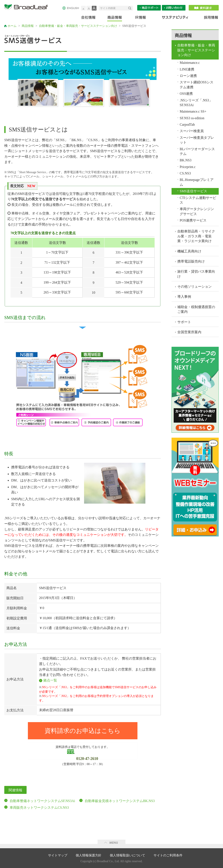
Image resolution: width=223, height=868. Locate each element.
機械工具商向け (189, 251)
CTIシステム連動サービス (198, 200)
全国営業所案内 (189, 332)
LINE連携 (187, 69)
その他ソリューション (194, 287)
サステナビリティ (175, 18)
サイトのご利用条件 (168, 855)
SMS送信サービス (193, 191)
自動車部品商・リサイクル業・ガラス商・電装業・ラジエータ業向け (196, 236)
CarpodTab (187, 125)
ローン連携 (188, 76)
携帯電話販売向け (191, 261)
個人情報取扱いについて (127, 855)
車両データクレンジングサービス (197, 211)
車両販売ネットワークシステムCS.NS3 (39, 808)
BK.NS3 (186, 160)
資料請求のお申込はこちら (83, 731)
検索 (131, 8)
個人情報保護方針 (89, 855)
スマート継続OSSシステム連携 (197, 85)
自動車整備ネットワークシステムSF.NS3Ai (42, 801)
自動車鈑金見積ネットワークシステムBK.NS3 (120, 801)
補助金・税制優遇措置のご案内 (196, 309)
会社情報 (91, 18)
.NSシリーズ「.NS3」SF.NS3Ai (196, 103)
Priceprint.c (188, 167)
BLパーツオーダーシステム (197, 151)
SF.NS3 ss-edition (192, 118)
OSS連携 (186, 94)
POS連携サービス (193, 220)
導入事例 (184, 297)
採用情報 (208, 18)
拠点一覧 (50, 680)
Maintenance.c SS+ (193, 111)
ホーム (12, 26)
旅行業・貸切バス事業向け (196, 274)
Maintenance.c (190, 63)
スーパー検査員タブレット (197, 140)
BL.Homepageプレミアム (197, 182)
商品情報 (115, 18)
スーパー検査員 (192, 131)
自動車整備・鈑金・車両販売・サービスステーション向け (78, 26)
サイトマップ (58, 855)
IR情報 (140, 18)
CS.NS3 (185, 173)
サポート (184, 322)
